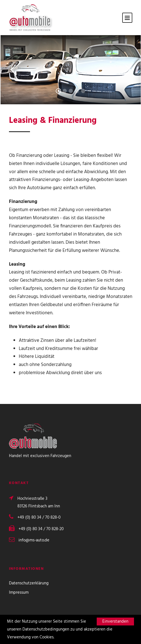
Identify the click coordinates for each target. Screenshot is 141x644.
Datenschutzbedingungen (46, 629)
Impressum (19, 593)
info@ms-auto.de (34, 540)
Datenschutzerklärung (29, 583)
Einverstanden (115, 622)
